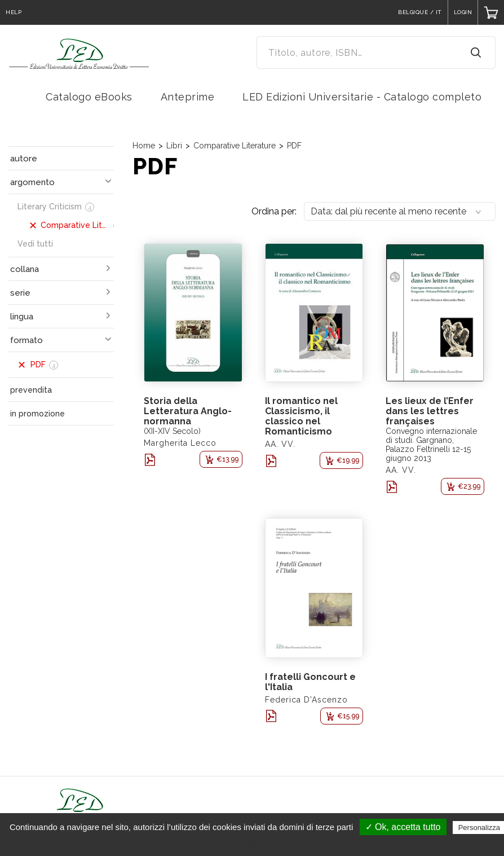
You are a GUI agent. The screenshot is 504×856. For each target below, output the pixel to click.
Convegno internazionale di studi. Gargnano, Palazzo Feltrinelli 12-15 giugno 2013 (431, 445)
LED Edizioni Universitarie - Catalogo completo (362, 97)
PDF (294, 146)
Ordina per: (274, 211)
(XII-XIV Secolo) (172, 431)
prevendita (31, 390)
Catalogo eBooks (89, 97)
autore (24, 159)
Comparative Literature (235, 146)
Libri (174, 146)
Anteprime (188, 97)
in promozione (37, 414)
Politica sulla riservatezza (257, 843)
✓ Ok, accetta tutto (403, 827)
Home (144, 146)
